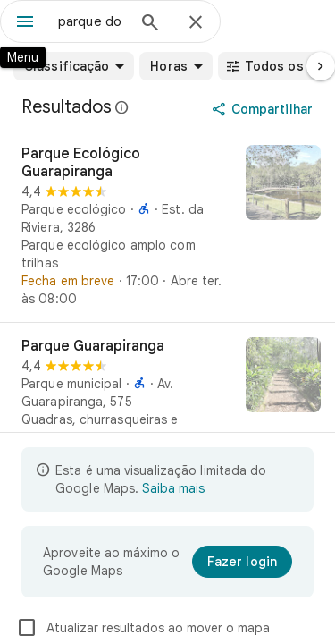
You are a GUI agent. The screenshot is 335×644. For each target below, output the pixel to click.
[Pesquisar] (150, 24)
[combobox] (92, 21)
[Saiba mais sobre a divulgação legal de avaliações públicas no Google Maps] (122, 107)
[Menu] (25, 23)
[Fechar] (196, 23)
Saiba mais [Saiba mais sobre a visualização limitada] (173, 488)
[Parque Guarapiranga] (167, 401)
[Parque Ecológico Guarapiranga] (167, 226)
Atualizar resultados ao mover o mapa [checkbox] (143, 628)
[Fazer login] (242, 562)
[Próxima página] (321, 66)
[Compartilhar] (264, 109)
